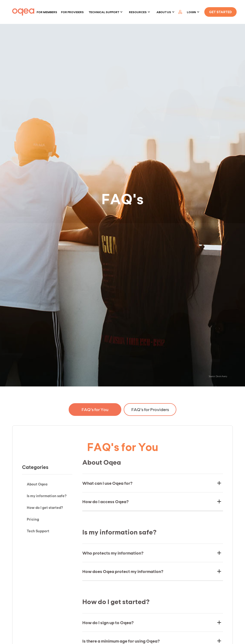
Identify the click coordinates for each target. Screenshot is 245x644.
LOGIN (191, 12)
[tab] (95, 410)
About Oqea (37, 484)
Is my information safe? (47, 496)
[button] (106, 12)
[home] (23, 12)
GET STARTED (220, 12)
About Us (164, 12)
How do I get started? (45, 507)
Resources (138, 12)
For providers (72, 12)
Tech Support (38, 531)
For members (47, 12)
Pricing (33, 519)
